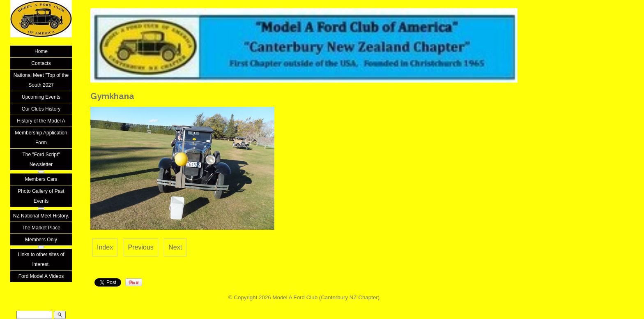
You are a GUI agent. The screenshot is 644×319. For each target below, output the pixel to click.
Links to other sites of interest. (41, 259)
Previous (141, 247)
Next (175, 247)
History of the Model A (41, 121)
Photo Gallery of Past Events (41, 196)
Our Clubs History (41, 109)
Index (105, 247)
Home (41, 51)
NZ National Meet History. (41, 216)
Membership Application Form (41, 138)
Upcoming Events (41, 97)
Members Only (41, 240)
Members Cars (41, 179)
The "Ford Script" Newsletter (41, 159)
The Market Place (41, 228)
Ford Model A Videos (41, 276)
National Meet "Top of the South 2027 (41, 80)
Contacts (41, 63)
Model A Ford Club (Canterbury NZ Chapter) (326, 297)
